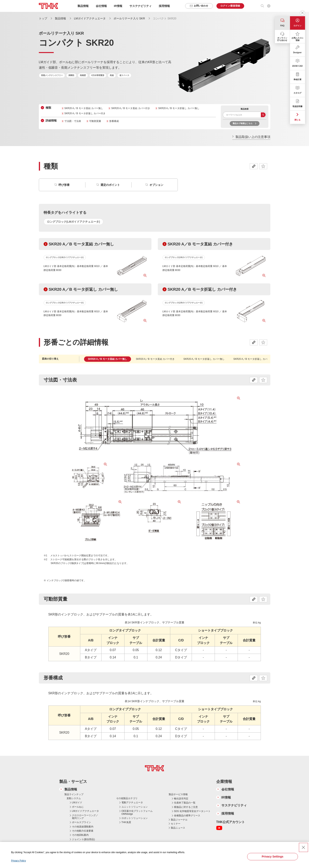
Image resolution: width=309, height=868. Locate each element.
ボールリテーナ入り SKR (129, 18)
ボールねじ (78, 807)
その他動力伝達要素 (83, 831)
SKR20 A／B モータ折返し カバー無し (179, 108)
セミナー (176, 824)
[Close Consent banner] (303, 847)
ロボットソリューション (135, 818)
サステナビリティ (234, 805)
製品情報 (60, 18)
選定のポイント (110, 185)
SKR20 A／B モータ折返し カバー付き (85, 113)
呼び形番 (64, 185)
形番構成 (114, 121)
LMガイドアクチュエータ (90, 18)
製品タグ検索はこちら (243, 123)
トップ (43, 18)
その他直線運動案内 (83, 827)
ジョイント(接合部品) (83, 839)
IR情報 (226, 797)
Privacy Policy (19, 861)
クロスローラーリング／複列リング (85, 817)
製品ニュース (178, 828)
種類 (48, 108)
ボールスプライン (81, 822)
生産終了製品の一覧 (185, 803)
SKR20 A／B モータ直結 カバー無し (84, 108)
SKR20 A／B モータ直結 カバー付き (131, 108)
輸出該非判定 (181, 799)
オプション (156, 185)
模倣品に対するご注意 (186, 807)
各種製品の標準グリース (187, 816)
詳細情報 (51, 121)
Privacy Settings (273, 857)
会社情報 (228, 789)
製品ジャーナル (179, 820)
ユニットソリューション (135, 807)
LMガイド (77, 802)
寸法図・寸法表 (73, 121)
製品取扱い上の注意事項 (253, 137)
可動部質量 (95, 121)
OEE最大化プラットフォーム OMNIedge (137, 812)
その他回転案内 (80, 835)
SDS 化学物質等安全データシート (192, 811)
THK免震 (126, 822)
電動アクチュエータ (132, 802)
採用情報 (164, 6)
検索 (263, 115)
